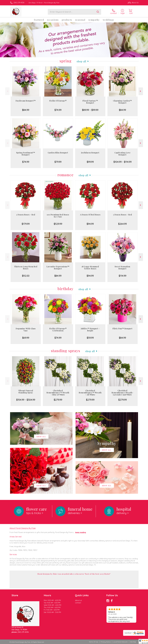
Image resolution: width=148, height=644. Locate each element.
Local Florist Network (120, 642)
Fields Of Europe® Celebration (58, 330)
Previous (7, 91)
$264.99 (122, 224)
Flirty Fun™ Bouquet (122, 329)
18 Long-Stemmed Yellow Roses (90, 268)
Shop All (82, 61)
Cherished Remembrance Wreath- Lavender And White (122, 393)
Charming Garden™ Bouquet (122, 102)
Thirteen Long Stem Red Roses (26, 268)
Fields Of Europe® (58, 101)
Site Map (133, 642)
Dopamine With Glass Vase (26, 330)
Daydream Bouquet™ (26, 101)
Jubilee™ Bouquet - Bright (90, 330)
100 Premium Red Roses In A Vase (58, 216)
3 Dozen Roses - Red (123, 215)
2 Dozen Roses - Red (26, 215)
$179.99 (26, 224)
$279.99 (58, 400)
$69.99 (26, 338)
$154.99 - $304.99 (26, 400)
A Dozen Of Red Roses (90, 215)
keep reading (81, 532)
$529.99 (58, 224)
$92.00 (26, 276)
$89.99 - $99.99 (90, 110)
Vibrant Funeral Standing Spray (26, 392)
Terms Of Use (94, 642)
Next (141, 91)
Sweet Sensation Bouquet (122, 268)
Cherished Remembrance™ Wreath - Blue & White (58, 393)
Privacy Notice (106, 642)
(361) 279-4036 (19, 3)
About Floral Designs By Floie (23, 528)
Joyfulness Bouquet (90, 153)
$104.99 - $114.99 (123, 162)
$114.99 (123, 276)
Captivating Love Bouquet (123, 154)
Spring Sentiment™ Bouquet (26, 154)
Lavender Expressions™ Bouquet (58, 268)
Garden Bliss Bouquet (58, 153)
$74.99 (58, 110)
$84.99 (26, 110)
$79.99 (58, 162)
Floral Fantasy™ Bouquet (90, 102)
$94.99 (90, 224)
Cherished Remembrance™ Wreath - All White (90, 393)
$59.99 (90, 338)
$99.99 (90, 162)
